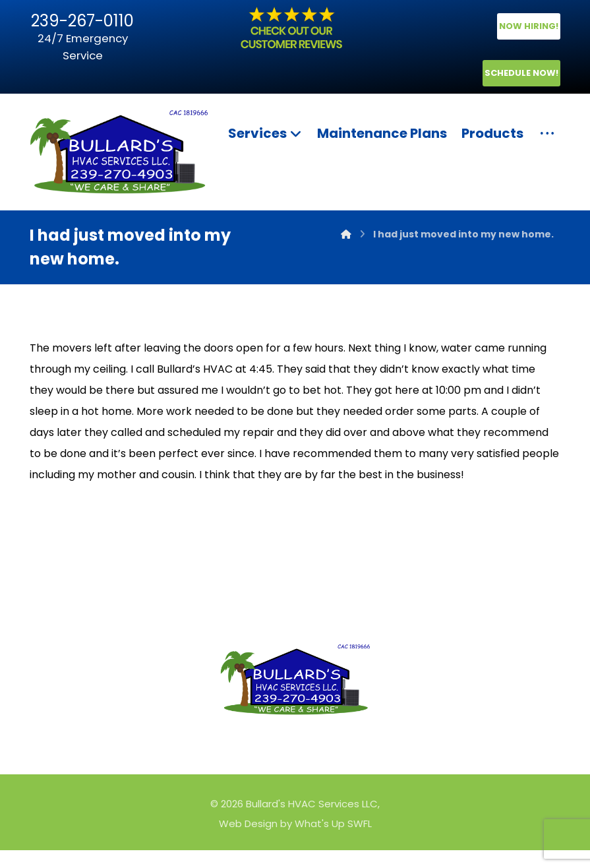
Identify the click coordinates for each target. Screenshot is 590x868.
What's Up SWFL (333, 841)
